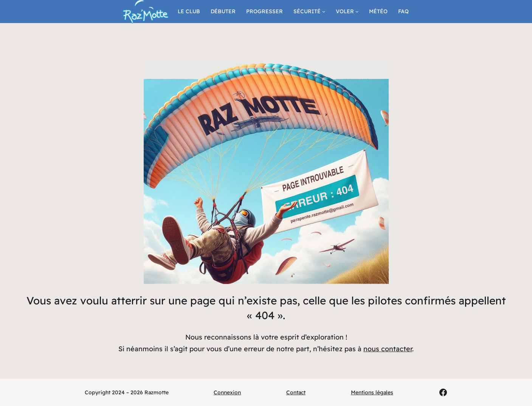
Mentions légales (372, 392)
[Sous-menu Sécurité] (324, 11)
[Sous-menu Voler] (357, 11)
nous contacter (388, 349)
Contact (296, 392)
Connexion (227, 392)
